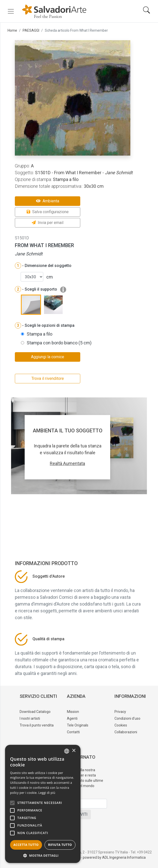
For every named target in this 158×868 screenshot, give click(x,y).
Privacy (120, 712)
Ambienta (48, 201)
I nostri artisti (30, 718)
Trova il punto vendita (37, 725)
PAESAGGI (31, 30)
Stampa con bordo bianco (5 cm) (59, 343)
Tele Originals (78, 725)
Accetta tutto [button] (26, 845)
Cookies (121, 725)
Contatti (73, 732)
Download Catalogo (35, 712)
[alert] (43, 804)
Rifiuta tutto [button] (60, 845)
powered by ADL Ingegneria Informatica (114, 857)
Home (12, 30)
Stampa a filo (39, 334)
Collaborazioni (126, 732)
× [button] (74, 751)
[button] (43, 855)
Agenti (72, 718)
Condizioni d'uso (127, 718)
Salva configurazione (48, 212)
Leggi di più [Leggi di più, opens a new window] (47, 793)
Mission (73, 712)
